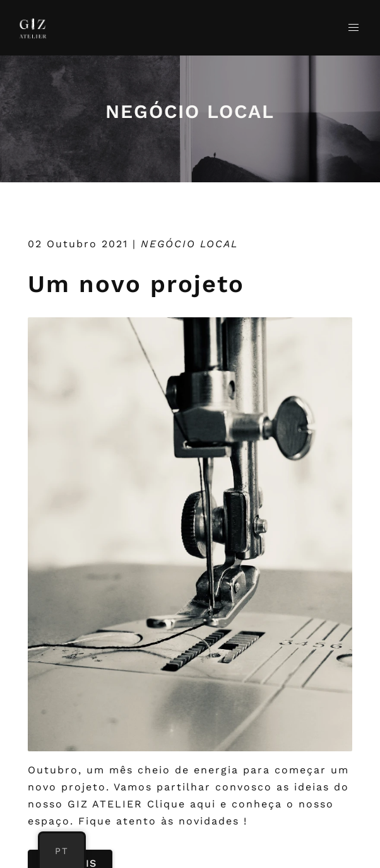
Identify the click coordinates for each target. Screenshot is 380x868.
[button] (353, 28)
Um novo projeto (136, 284)
